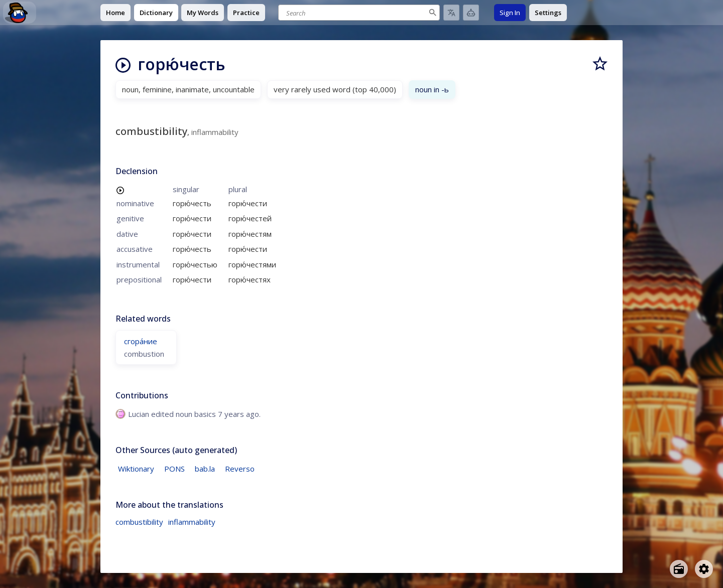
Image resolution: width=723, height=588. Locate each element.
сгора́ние (141, 341)
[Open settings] (704, 569)
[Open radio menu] (679, 569)
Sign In (510, 13)
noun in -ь (432, 89)
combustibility (139, 522)
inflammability (192, 522)
